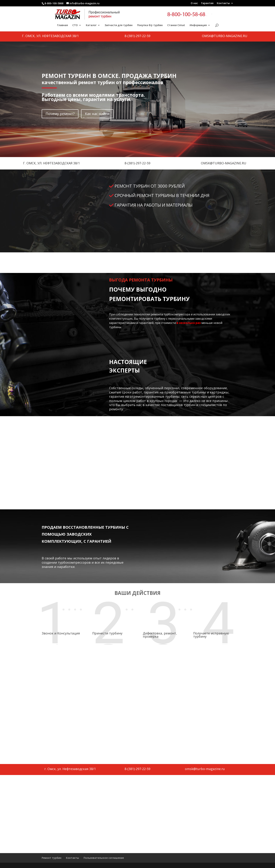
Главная (62, 25)
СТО (75, 25)
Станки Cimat (176, 25)
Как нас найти (97, 114)
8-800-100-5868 (54, 3)
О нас (194, 3)
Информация (198, 25)
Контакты (223, 3)
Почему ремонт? (60, 114)
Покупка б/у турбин (150, 25)
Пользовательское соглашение (104, 858)
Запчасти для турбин (119, 25)
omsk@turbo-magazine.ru (225, 36)
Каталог (91, 25)
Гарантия (207, 3)
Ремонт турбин (52, 858)
